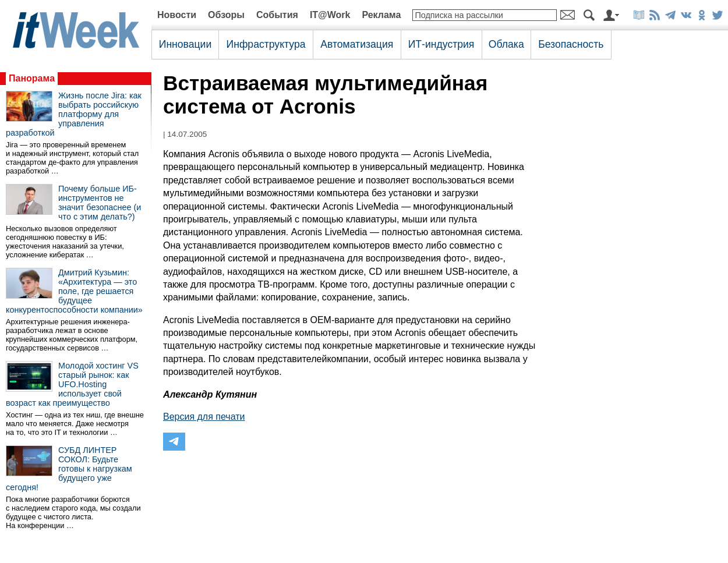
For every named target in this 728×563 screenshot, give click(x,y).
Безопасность (571, 44)
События (277, 15)
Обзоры (226, 15)
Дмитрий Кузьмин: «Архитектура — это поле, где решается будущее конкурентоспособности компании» (74, 291)
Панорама (32, 78)
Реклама (381, 15)
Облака (506, 44)
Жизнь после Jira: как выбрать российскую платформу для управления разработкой (74, 114)
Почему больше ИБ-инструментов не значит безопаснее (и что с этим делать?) (100, 203)
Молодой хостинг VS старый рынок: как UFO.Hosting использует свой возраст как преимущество (72, 384)
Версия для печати (204, 417)
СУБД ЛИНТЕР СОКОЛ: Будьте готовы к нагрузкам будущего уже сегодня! (69, 469)
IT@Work (330, 15)
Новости (177, 15)
